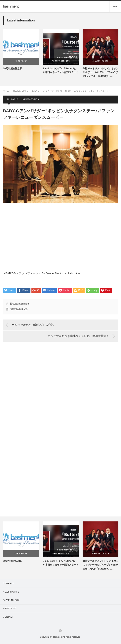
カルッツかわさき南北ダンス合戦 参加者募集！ (78, 336)
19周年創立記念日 (13, 69)
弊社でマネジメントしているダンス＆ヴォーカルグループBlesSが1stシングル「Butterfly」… (101, 72)
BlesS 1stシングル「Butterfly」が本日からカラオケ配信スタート (61, 70)
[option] (21, 50)
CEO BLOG (21, 61)
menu (115, 6)
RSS (61, 630)
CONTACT (8, 617)
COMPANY (8, 583)
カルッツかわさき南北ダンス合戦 (33, 325)
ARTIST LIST (9, 608)
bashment (24, 304)
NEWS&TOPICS (61, 61)
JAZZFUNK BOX (11, 600)
